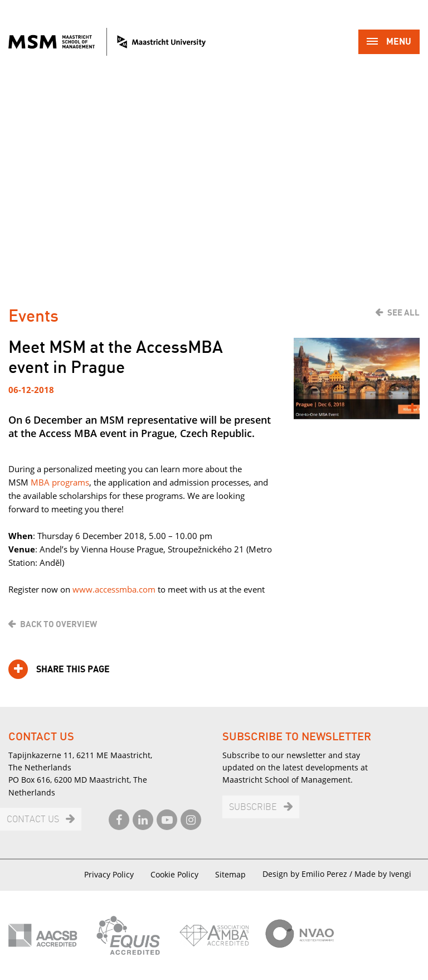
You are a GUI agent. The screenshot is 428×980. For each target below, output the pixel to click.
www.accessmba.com (114, 589)
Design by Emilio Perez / (308, 874)
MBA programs (60, 482)
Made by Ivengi (383, 874)
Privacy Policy (109, 874)
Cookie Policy (174, 874)
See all (403, 313)
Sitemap (230, 874)
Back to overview (59, 624)
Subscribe (253, 807)
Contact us (33, 820)
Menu (389, 43)
